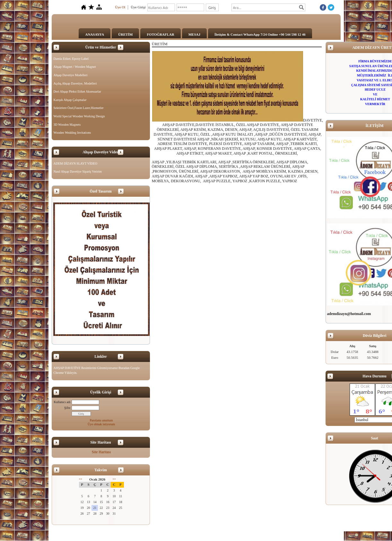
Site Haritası (101, 452)
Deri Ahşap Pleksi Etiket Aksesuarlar (77, 91)
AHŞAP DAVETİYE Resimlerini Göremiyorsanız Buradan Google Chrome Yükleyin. (97, 370)
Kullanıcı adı (62, 402)
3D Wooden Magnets (67, 125)
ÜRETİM (125, 34)
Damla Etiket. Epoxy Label (71, 59)
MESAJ (194, 34)
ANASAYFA (95, 34)
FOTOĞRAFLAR (160, 34)
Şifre (67, 408)
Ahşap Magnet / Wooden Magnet (75, 67)
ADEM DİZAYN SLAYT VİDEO (75, 163)
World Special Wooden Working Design (79, 116)
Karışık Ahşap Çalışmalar (70, 100)
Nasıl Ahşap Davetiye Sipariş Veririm (78, 171)
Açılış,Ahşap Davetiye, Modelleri (75, 83)
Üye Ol (120, 7)
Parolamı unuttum (101, 420)
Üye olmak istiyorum (101, 424)
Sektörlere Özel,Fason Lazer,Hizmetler (79, 108)
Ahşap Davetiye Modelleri (71, 75)
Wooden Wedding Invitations (72, 133)
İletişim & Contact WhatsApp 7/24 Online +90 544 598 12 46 (260, 34)
